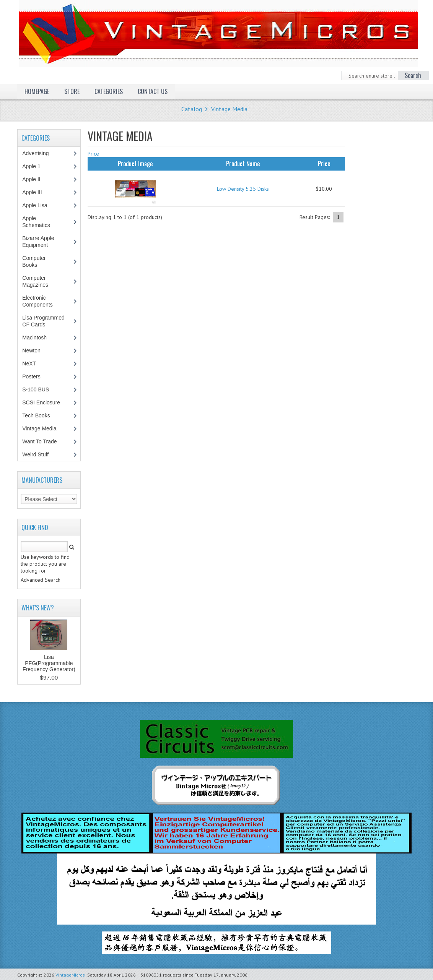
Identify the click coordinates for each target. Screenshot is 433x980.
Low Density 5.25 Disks (243, 189)
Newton (31, 350)
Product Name (243, 164)
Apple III (36, 192)
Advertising (39, 153)
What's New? (38, 608)
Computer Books (35, 261)
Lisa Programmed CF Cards (43, 321)
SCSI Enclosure (45, 402)
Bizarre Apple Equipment (39, 242)
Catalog (192, 109)
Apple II (35, 179)
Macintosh (38, 337)
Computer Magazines (41, 281)
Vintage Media (229, 109)
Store (72, 91)
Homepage (37, 91)
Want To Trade (39, 441)
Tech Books (42, 415)
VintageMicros (70, 975)
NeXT (29, 363)
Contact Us (153, 91)
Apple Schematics (40, 222)
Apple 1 (35, 166)
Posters (35, 376)
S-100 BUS (40, 389)
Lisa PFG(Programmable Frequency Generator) (49, 663)
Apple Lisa (40, 205)
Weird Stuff (39, 454)
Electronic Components (41, 301)
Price (93, 154)
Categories (109, 91)
